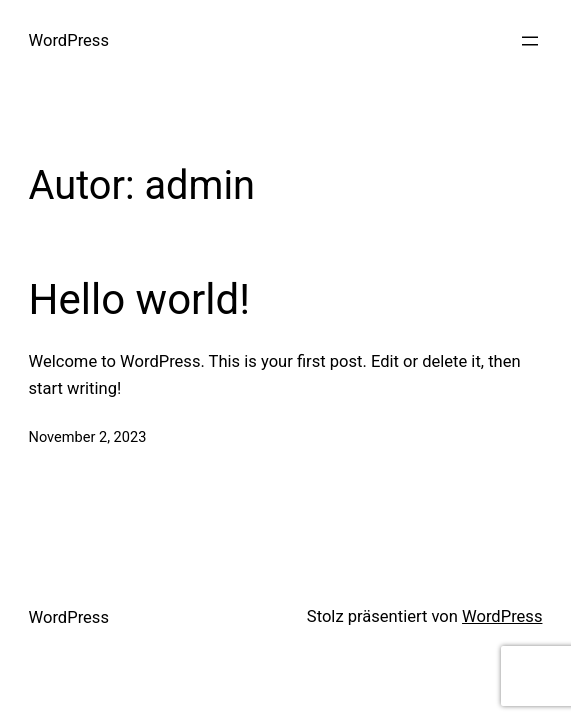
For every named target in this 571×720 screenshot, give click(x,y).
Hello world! (140, 299)
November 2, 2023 (88, 437)
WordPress (69, 40)
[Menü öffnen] (530, 41)
